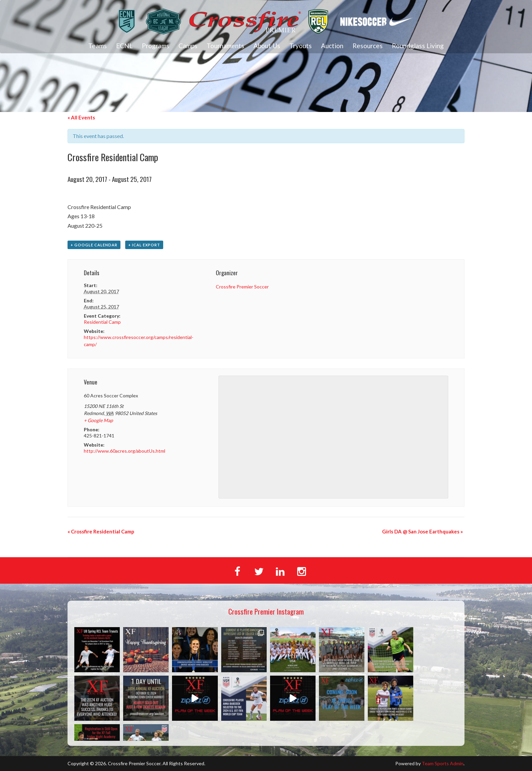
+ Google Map (98, 420)
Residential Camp (102, 322)
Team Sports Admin (443, 763)
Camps (188, 46)
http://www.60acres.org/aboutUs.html (125, 451)
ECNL (124, 46)
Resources (368, 46)
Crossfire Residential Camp (101, 531)
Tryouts (301, 46)
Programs (156, 46)
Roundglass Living (418, 46)
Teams (98, 46)
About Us (267, 46)
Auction (332, 46)
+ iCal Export (144, 245)
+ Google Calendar (94, 245)
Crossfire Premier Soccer (242, 287)
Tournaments (225, 46)
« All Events (81, 117)
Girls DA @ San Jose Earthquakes (422, 531)
